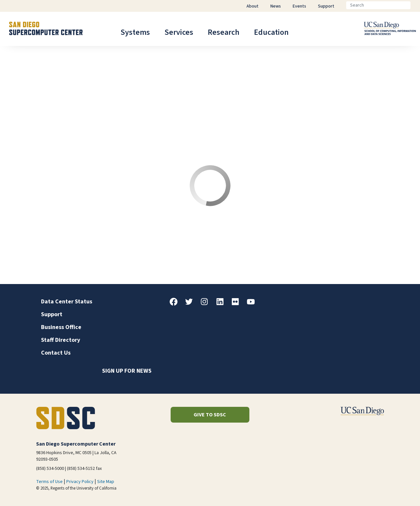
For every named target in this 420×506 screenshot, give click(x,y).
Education (271, 32)
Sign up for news (127, 371)
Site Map (106, 482)
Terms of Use (49, 482)
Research (224, 32)
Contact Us (56, 353)
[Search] (378, 5)
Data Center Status (67, 302)
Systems (135, 32)
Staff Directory (61, 340)
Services (179, 32)
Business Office (61, 327)
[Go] (416, 5)
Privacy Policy (80, 482)
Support (52, 314)
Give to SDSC (210, 415)
